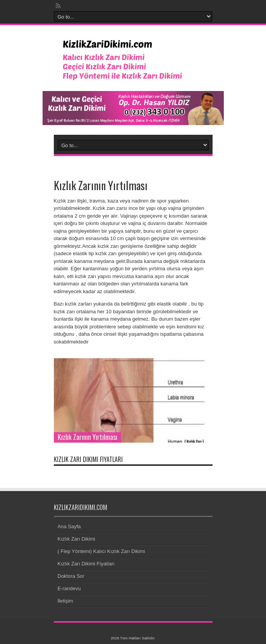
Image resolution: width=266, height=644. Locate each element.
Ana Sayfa (69, 526)
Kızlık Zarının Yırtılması (88, 437)
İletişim (65, 601)
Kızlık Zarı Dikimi (77, 539)
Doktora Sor (71, 576)
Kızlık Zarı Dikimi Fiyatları (86, 564)
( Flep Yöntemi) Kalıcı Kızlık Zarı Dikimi (101, 551)
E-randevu (69, 588)
